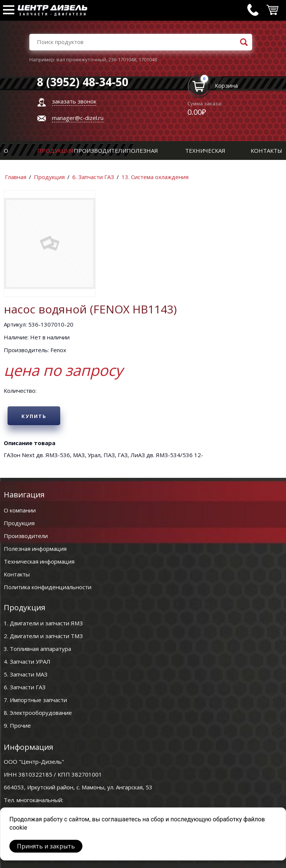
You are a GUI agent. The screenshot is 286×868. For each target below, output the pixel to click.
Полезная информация (35, 549)
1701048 (148, 59)
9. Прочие (17, 725)
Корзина (226, 85)
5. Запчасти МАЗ (26, 674)
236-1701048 (122, 59)
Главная (16, 177)
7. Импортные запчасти (35, 700)
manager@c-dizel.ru (78, 118)
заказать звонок (74, 101)
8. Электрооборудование (38, 713)
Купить (34, 416)
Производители (100, 150)
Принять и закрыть (46, 846)
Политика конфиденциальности (48, 587)
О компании (20, 510)
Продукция (56, 150)
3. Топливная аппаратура (37, 649)
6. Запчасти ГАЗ (93, 177)
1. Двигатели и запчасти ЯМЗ (43, 623)
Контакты (266, 150)
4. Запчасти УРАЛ (27, 661)
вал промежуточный (81, 59)
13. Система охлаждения (155, 177)
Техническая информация (39, 561)
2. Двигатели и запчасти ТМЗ (43, 636)
